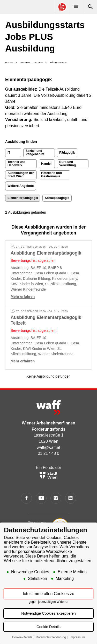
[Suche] (90, 7)
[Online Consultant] (62, 7)
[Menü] (76, 7)
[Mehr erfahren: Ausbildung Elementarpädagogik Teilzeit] (48, 337)
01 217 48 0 (48, 453)
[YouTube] (41, 498)
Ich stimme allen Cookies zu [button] (48, 594)
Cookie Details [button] (48, 627)
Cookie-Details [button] (23, 638)
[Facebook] (27, 498)
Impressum (77, 638)
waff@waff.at (48, 447)
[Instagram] (56, 498)
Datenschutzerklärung (51, 638)
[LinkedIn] (71, 498)
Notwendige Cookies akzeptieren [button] (48, 614)
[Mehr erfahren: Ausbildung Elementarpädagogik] (48, 273)
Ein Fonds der (48, 472)
